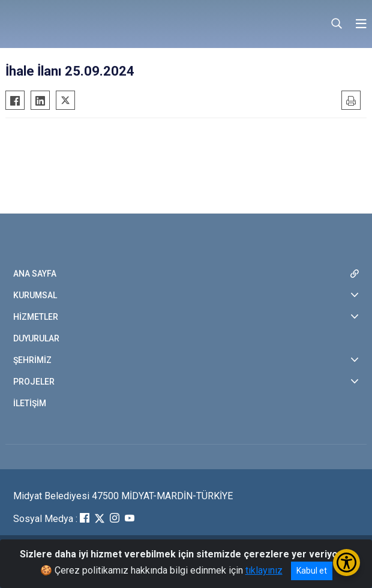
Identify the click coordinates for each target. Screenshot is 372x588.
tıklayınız (264, 570)
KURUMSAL (35, 295)
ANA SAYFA (35, 274)
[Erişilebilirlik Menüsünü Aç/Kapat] (346, 562)
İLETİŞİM (30, 403)
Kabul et (312, 571)
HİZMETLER (36, 317)
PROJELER (34, 382)
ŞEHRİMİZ (32, 360)
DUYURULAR (36, 338)
